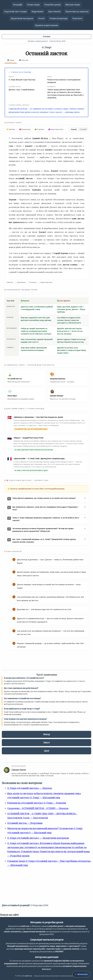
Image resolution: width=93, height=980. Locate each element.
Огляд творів (33, 5)
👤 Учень (11, 60)
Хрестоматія (54, 12)
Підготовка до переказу (77, 12)
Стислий (83, 129)
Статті (41, 18)
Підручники (37, 12)
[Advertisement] (46, 886)
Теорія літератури (58, 18)
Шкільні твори (73, 5)
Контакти (77, 18)
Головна (47, 37)
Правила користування (46, 25)
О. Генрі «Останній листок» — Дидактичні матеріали (38, 838)
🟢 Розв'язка (39, 129)
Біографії (18, 5)
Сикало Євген (19, 770)
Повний (74, 129)
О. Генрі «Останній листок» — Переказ (30, 788)
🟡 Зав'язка (11, 129)
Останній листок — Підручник (25, 823)
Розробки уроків (52, 5)
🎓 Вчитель (24, 60)
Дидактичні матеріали (22, 18)
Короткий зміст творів (15, 12)
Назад (47, 734)
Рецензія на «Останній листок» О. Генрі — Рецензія (37, 803)
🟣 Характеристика (56, 129)
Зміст (47, 743)
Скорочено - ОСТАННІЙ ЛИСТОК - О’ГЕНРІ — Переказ (38, 808)
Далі (47, 751)
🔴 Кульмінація (25, 129)
